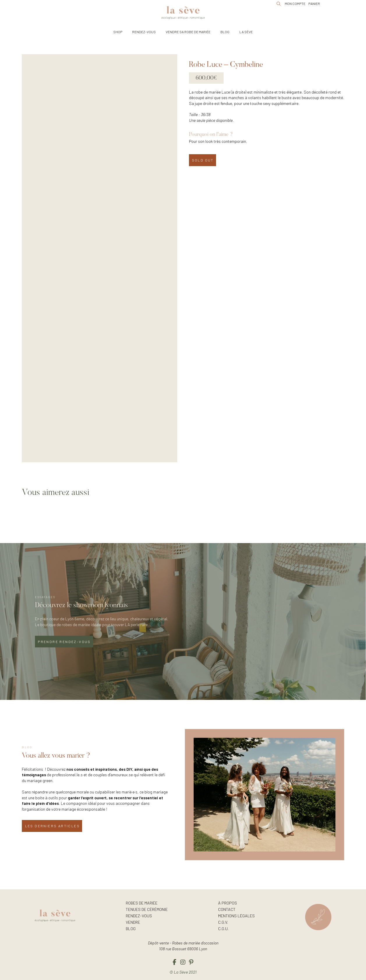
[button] (118, 32)
